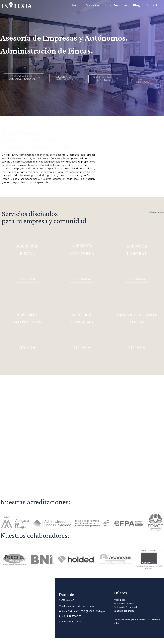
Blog (136, 5)
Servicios (93, 5)
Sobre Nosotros (116, 5)
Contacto (152, 5)
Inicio (76, 5)
